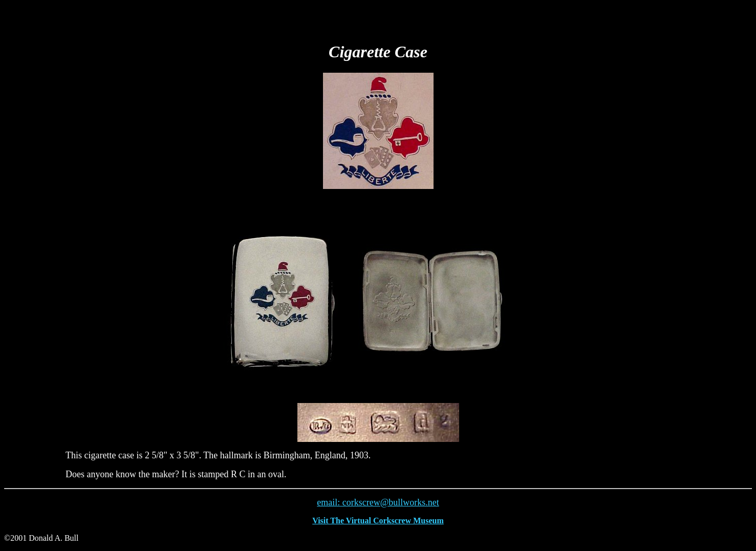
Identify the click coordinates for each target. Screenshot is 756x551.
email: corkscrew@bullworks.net (378, 502)
